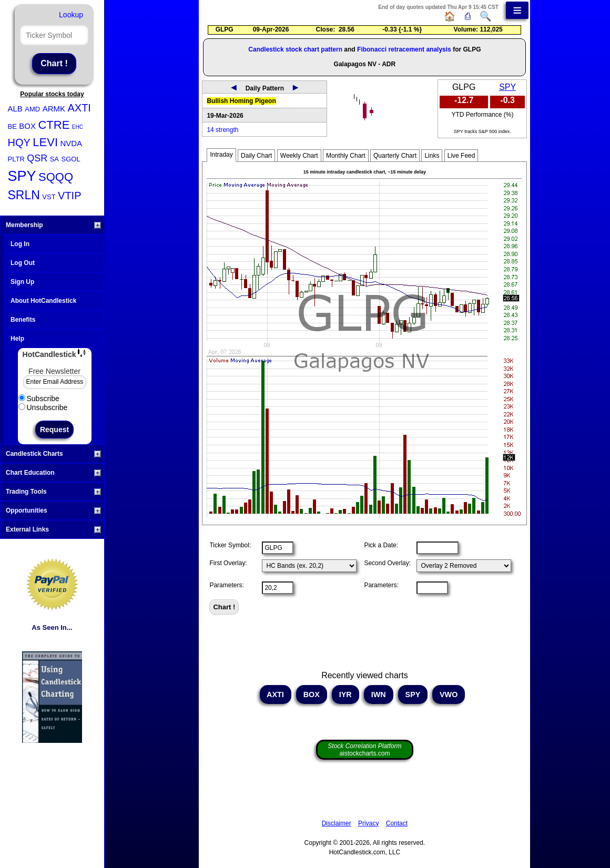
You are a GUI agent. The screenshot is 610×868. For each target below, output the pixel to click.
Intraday (221, 155)
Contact (397, 823)
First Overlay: (228, 563)
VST (49, 197)
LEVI (45, 142)
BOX (27, 126)
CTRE (54, 125)
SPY (22, 176)
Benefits (23, 320)
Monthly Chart (346, 156)
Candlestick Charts (53, 454)
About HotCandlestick (43, 301)
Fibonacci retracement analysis (404, 49)
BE (12, 126)
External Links (53, 529)
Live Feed (461, 156)
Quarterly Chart (395, 156)
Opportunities (53, 510)
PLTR (16, 159)
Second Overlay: (387, 563)
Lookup (71, 15)
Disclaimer (337, 823)
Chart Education (53, 473)
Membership (53, 225)
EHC (78, 127)
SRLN (24, 195)
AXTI (79, 108)
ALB (15, 109)
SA (54, 159)
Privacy (368, 823)
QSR (37, 158)
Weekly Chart (299, 156)
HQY (19, 142)
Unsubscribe (43, 407)
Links (432, 156)
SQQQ (56, 177)
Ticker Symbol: (230, 545)
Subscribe (39, 399)
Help (17, 339)
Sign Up (22, 282)
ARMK (54, 109)
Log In (20, 244)
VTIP (69, 196)
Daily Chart (256, 156)
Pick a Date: (381, 545)
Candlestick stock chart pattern (295, 49)
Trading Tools (53, 492)
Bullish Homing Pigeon (241, 101)
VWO (449, 695)
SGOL (70, 159)
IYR (345, 695)
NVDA (71, 143)
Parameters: (226, 585)
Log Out (23, 263)
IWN (379, 695)
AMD (32, 109)
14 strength (222, 130)
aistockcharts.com (364, 750)
